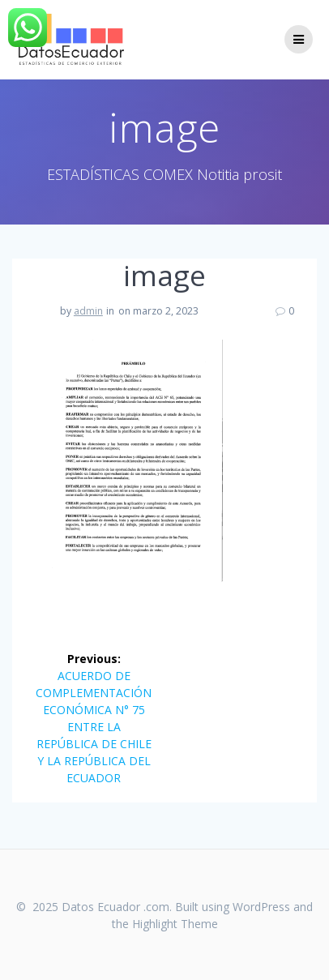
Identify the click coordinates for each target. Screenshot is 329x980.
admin (88, 311)
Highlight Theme (175, 924)
